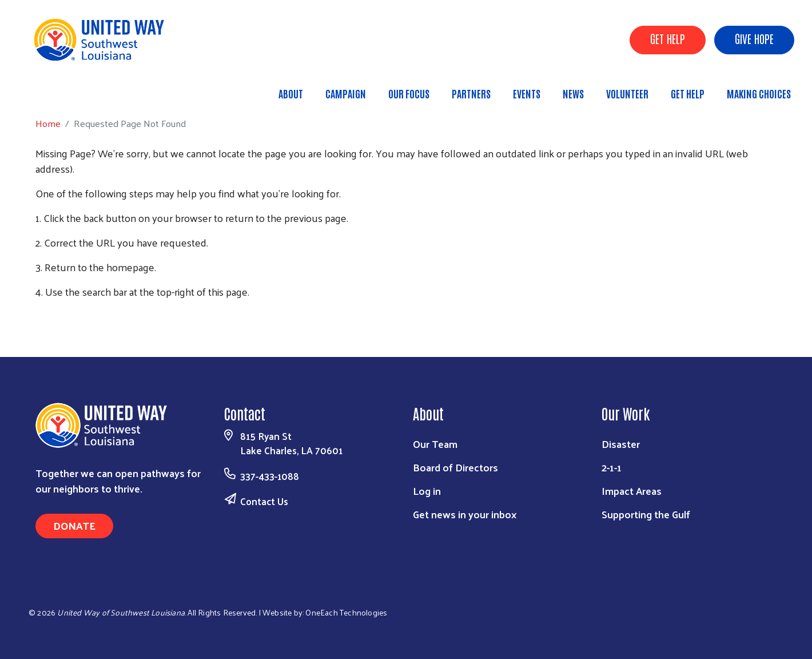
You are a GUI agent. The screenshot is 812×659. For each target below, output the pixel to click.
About (291, 93)
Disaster (621, 444)
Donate (74, 525)
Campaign (346, 93)
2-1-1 (612, 467)
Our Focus (409, 93)
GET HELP (668, 38)
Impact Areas (632, 491)
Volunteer (627, 93)
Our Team (435, 444)
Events (527, 93)
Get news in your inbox (465, 514)
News (573, 93)
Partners (471, 93)
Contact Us (264, 501)
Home (67, 88)
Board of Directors (455, 467)
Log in (427, 491)
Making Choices (759, 93)
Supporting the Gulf (646, 514)
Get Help (688, 93)
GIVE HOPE (754, 38)
